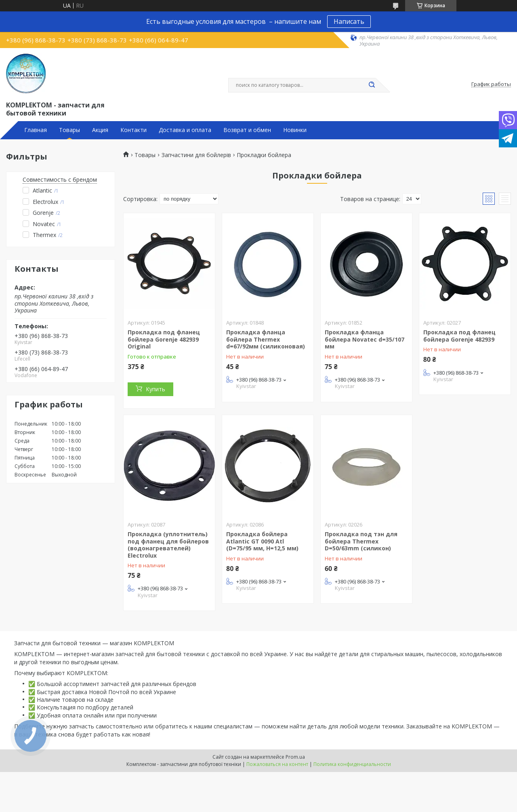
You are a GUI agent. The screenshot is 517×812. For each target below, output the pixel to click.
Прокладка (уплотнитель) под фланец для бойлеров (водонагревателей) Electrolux (168, 545)
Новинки (295, 130)
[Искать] (372, 85)
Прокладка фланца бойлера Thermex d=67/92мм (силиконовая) (266, 339)
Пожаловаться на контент (277, 764)
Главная (36, 130)
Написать (349, 21)
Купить (156, 389)
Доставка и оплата (185, 130)
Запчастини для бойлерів (196, 155)
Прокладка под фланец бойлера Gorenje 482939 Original (164, 339)
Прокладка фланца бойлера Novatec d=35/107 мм (365, 339)
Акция (100, 130)
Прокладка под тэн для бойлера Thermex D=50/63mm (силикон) (361, 541)
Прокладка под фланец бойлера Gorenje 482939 (459, 336)
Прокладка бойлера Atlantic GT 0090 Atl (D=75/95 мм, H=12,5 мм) (262, 541)
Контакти (133, 130)
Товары (69, 130)
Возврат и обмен (247, 130)
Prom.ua (295, 757)
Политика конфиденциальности (352, 764)
